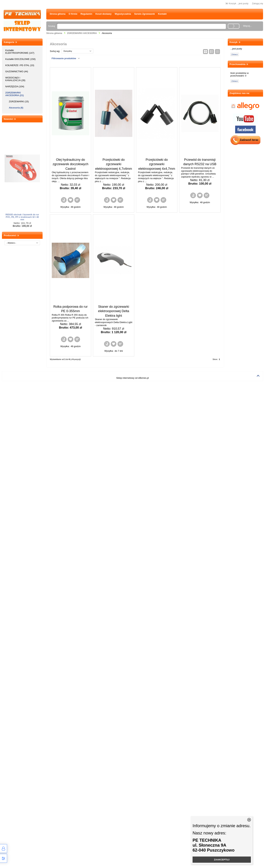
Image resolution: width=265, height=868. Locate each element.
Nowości (8, 119)
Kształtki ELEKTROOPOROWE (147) (20, 52)
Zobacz (235, 54)
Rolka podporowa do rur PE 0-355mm (70, 309)
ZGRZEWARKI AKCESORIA (82, 33)
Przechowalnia (237, 64)
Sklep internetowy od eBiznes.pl (132, 378)
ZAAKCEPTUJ (222, 860)
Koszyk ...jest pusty (239, 3)
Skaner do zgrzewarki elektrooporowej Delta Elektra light (114, 311)
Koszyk (234, 42)
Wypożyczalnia (123, 14)
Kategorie (9, 42)
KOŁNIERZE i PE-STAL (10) (20, 65)
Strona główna (58, 14)
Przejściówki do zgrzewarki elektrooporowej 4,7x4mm (114, 164)
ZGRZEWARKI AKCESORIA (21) (14, 94)
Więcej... (248, 26)
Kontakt (162, 14)
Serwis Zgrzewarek (144, 14)
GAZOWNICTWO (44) (17, 71)
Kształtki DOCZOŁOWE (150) (20, 59)
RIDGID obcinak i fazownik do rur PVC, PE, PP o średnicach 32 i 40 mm (22, 217)
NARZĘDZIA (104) (15, 86)
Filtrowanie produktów (64, 58)
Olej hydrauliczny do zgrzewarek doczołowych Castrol (70, 164)
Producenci (10, 235)
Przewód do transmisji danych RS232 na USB (200, 162)
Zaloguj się (257, 3)
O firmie (73, 14)
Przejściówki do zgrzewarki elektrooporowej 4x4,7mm (157, 164)
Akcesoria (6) (16, 108)
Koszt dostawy (103, 14)
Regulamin (86, 14)
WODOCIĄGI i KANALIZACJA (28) (15, 79)
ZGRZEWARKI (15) (19, 101)
